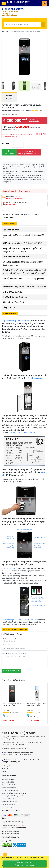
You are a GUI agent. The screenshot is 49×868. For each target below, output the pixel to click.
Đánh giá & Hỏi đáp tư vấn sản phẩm (15, 630)
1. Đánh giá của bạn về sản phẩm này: (14, 640)
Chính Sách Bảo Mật (8, 785)
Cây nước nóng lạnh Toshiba (15, 321)
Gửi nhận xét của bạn (11, 671)
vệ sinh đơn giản (35, 378)
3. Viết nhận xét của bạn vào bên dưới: (14, 653)
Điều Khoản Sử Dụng (8, 804)
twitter (16, 214)
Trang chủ (5, 32)
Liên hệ (4, 771)
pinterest (36, 214)
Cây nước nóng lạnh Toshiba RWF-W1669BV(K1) (20, 620)
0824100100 (41, 134)
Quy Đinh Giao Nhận (8, 779)
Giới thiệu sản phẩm (10, 314)
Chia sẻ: (4, 211)
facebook (6, 214)
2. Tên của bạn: (6, 645)
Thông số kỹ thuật (9, 224)
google (25, 214)
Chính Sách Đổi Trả (8, 799)
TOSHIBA (6, 710)
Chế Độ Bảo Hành (7, 807)
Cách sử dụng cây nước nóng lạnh (23, 433)
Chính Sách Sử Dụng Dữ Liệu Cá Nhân (14, 793)
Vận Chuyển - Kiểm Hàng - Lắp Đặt (13, 796)
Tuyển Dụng (5, 769)
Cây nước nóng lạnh (10, 568)
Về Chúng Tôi (6, 766)
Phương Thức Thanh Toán (10, 790)
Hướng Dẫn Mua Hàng (9, 788)
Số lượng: (5, 144)
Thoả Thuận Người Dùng (10, 801)
